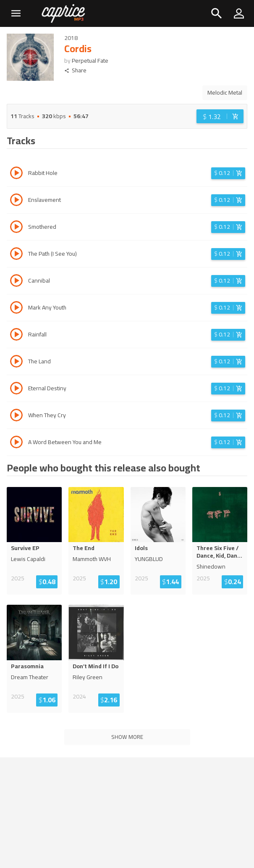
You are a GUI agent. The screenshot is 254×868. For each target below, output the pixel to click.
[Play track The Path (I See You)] (16, 255)
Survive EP (25, 548)
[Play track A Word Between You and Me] (16, 443)
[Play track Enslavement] (16, 201)
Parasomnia (27, 666)
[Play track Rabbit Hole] (16, 174)
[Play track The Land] (16, 363)
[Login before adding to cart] (220, 116)
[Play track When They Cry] (16, 416)
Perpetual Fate (90, 61)
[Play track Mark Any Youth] (16, 309)
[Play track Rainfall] (16, 336)
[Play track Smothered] (16, 228)
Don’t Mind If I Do (96, 666)
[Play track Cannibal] (16, 282)
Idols (141, 548)
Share (75, 70)
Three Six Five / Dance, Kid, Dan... (219, 552)
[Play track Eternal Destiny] (16, 389)
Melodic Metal (225, 93)
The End (84, 548)
